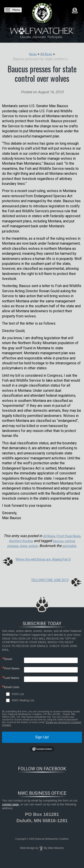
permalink (42, 551)
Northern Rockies (31, 541)
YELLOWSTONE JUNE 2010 (47, 585)
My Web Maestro (54, 853)
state (37, 546)
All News (52, 536)
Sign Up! (42, 742)
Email (8, 664)
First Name (12, 674)
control (12, 546)
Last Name (12, 683)
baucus (70, 541)
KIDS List (18, 699)
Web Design (27, 853)
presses (26, 546)
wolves (48, 546)
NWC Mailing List (23, 705)
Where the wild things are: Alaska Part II (47, 564)
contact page (10, 809)
